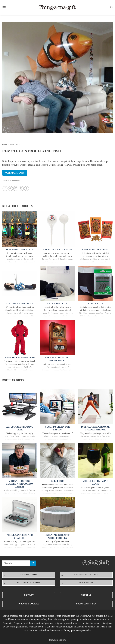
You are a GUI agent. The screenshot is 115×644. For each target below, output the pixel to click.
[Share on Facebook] (5, 189)
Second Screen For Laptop (58, 428)
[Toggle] (4, 181)
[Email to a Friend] (16, 189)
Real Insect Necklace (20, 249)
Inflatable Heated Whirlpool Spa (57, 536)
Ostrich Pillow (58, 304)
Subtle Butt (95, 304)
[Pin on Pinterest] (21, 189)
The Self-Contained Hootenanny (58, 359)
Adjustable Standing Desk (20, 428)
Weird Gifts (15, 144)
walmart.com (15, 173)
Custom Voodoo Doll (20, 304)
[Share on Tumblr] (27, 189)
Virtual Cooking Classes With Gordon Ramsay (20, 484)
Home (5, 144)
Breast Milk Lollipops (58, 249)
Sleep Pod (57, 481)
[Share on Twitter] (10, 189)
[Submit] (33, 563)
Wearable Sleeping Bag (20, 357)
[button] (4, 7)
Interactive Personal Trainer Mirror (95, 428)
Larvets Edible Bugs (95, 249)
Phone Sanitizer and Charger (20, 536)
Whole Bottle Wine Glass (95, 482)
